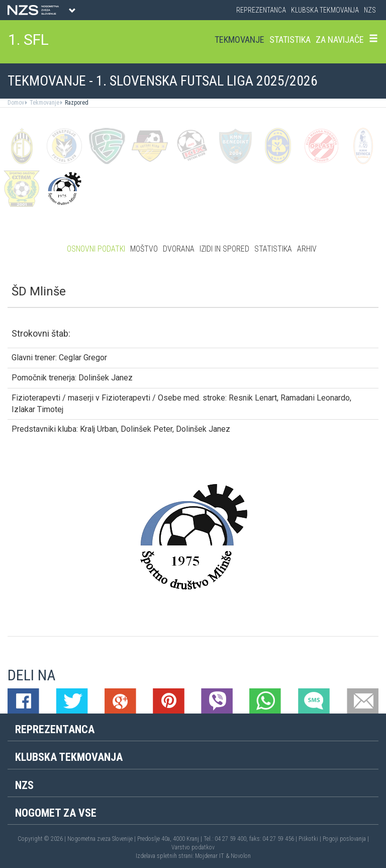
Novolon (241, 856)
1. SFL (28, 40)
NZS (370, 10)
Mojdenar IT (210, 856)
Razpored (76, 103)
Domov (16, 103)
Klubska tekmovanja (325, 10)
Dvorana (179, 249)
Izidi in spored (224, 249)
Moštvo (144, 249)
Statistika (290, 40)
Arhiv (307, 249)
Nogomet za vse (56, 813)
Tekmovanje (239, 40)
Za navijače (340, 40)
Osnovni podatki (96, 249)
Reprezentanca (261, 10)
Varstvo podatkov (193, 847)
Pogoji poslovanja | (346, 839)
